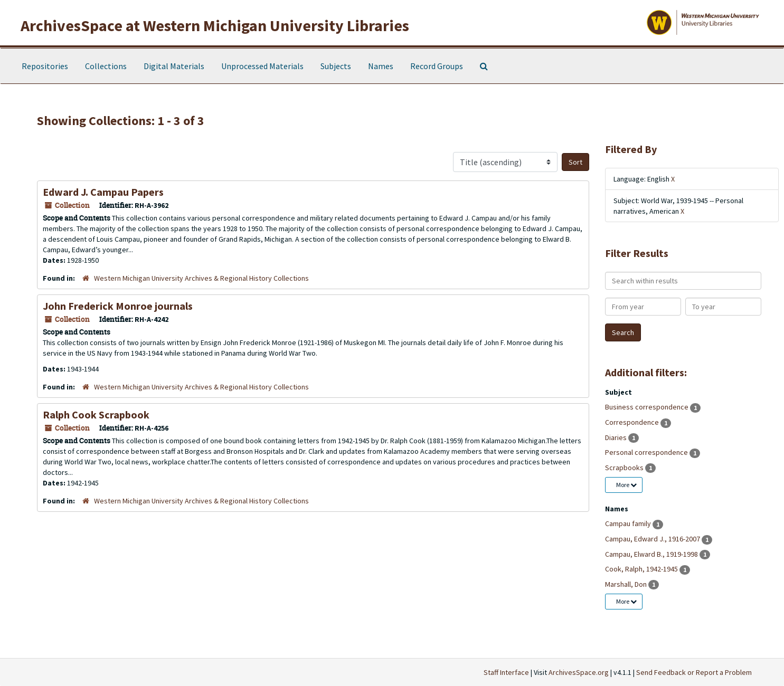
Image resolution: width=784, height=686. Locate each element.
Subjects (336, 66)
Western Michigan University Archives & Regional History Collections (201, 278)
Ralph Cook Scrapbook (96, 415)
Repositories (45, 66)
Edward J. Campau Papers (103, 192)
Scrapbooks (625, 468)
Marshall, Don (627, 584)
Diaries (617, 437)
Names (381, 66)
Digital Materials (174, 66)
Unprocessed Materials (262, 66)
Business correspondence (648, 407)
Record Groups (437, 66)
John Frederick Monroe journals (118, 306)
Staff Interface (506, 672)
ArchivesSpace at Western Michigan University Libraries (215, 25)
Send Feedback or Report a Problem (694, 672)
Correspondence (633, 422)
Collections (106, 66)
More (626, 485)
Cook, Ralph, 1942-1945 (642, 569)
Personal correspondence (647, 452)
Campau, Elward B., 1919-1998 (652, 554)
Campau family (629, 523)
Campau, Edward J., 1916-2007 (653, 539)
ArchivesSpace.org (579, 672)
